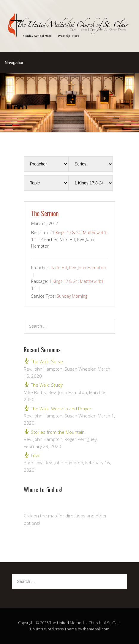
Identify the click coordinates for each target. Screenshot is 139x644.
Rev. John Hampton (87, 268)
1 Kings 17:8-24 (66, 233)
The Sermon (45, 213)
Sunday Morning (72, 296)
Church (37, 629)
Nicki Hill (59, 268)
